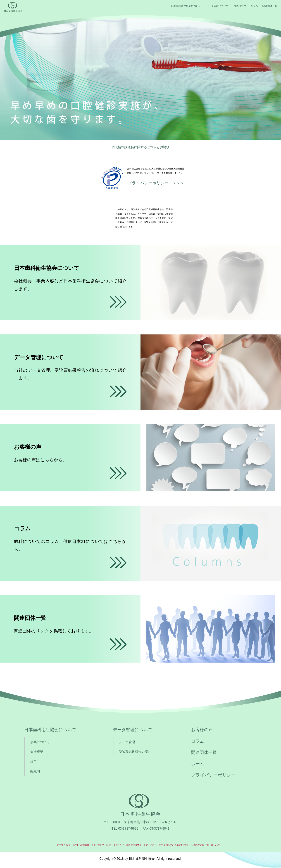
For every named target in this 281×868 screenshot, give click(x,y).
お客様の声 (240, 6)
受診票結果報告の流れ (135, 752)
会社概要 (37, 752)
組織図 (35, 771)
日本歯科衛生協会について (186, 6)
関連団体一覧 (270, 6)
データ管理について (217, 6)
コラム (254, 6)
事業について (40, 742)
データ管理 (127, 742)
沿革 (34, 761)
